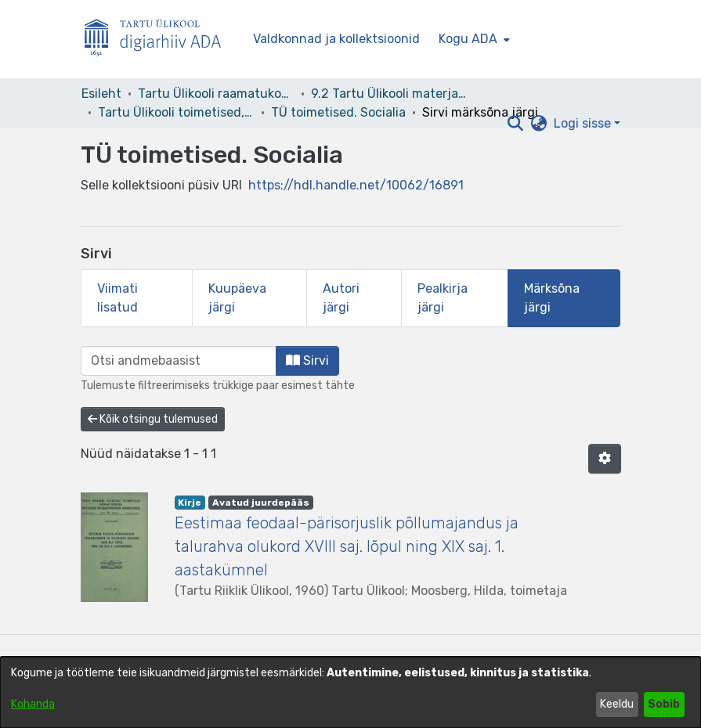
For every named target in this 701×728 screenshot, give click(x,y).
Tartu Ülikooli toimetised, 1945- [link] (176, 112)
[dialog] (350, 692)
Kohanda (33, 704)
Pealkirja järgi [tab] (443, 298)
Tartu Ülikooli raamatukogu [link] (216, 94)
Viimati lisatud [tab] (117, 298)
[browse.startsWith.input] (179, 361)
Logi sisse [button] (584, 123)
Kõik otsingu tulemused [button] (153, 419)
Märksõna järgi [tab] (552, 298)
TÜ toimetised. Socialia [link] (338, 112)
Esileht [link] (101, 94)
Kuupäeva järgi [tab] (237, 298)
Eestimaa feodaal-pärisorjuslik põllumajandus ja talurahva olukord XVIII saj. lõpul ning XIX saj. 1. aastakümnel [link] (347, 546)
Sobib (664, 704)
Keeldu (617, 704)
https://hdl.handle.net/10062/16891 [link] (356, 185)
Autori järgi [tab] (341, 298)
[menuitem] (473, 39)
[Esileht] (159, 40)
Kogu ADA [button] (468, 39)
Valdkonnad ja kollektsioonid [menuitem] (336, 39)
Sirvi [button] (307, 360)
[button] (516, 124)
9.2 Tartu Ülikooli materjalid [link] (389, 94)
